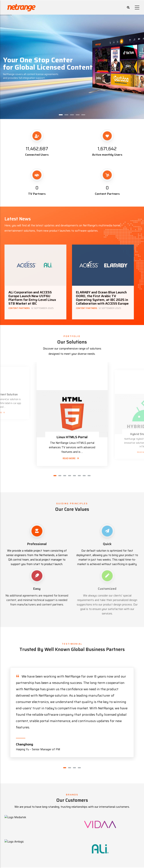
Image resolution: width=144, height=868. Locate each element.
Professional (37, 544)
